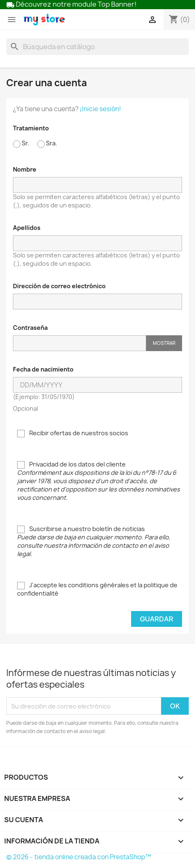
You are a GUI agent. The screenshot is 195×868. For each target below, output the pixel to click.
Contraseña (30, 328)
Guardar (157, 619)
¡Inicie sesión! (100, 109)
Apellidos (27, 228)
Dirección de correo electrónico (59, 286)
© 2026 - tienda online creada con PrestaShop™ (79, 857)
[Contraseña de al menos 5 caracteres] (80, 343)
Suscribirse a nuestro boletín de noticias (94, 541)
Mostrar (164, 343)
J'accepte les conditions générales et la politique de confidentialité (97, 589)
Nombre (25, 169)
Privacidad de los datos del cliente (99, 481)
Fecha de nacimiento (43, 369)
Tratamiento (31, 128)
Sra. (47, 143)
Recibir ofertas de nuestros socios (73, 433)
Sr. (21, 143)
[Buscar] (97, 47)
